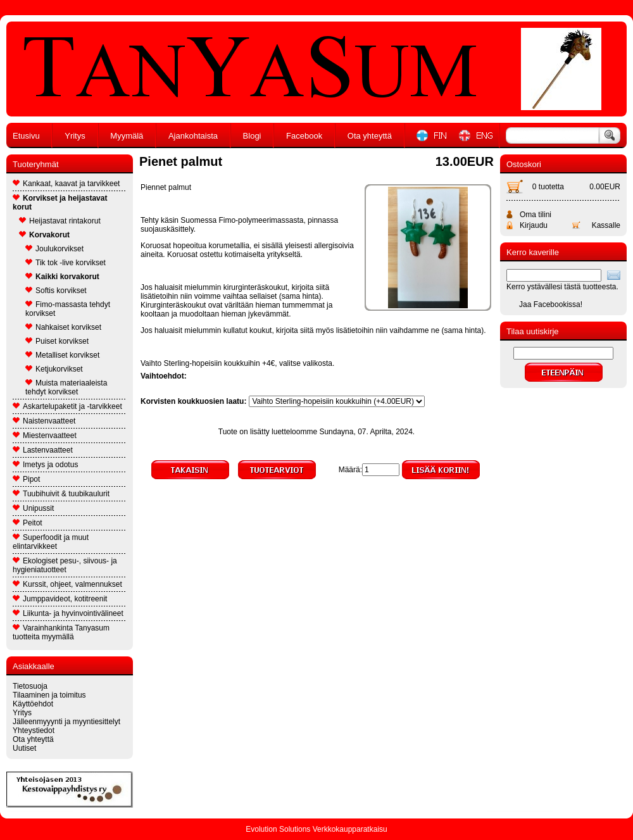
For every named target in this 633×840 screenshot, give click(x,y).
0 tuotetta (548, 187)
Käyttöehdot (33, 704)
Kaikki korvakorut (62, 277)
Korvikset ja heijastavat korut (60, 203)
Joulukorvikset (54, 249)
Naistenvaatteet (44, 421)
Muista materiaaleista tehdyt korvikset (66, 387)
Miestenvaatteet (45, 436)
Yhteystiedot (34, 730)
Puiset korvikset (57, 341)
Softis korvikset (56, 291)
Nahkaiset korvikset (63, 327)
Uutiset (24, 748)
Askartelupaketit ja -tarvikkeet (67, 406)
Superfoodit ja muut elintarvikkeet (51, 542)
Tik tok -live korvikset (66, 263)
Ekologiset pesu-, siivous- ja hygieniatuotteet (65, 565)
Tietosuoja (30, 686)
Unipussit (33, 508)
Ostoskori (524, 164)
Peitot (28, 523)
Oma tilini (536, 215)
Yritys (75, 136)
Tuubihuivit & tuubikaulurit (61, 494)
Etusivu (26, 136)
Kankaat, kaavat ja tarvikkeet (66, 184)
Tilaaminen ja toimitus (49, 695)
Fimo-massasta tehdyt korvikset (68, 309)
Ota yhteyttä (370, 136)
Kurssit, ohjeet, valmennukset (67, 584)
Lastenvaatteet (43, 450)
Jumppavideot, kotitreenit (60, 599)
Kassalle (606, 225)
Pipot (26, 479)
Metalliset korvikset (62, 355)
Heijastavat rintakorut (60, 221)
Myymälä (127, 136)
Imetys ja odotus (45, 465)
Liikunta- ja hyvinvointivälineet (68, 613)
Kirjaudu (534, 225)
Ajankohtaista (193, 136)
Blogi (252, 136)
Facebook (304, 136)
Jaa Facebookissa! (551, 304)
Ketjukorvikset (54, 369)
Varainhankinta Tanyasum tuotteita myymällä (61, 632)
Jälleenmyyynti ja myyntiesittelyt (66, 722)
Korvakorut (44, 235)
